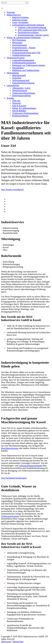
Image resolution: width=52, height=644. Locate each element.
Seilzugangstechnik (21, 80)
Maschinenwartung (10, 448)
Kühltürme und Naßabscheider (26, 70)
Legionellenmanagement (23, 60)
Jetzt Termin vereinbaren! (12, 189)
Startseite (11, 12)
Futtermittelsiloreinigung (23, 83)
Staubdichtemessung (21, 55)
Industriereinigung (20, 17)
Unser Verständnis (20, 22)
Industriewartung (20, 20)
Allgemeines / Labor (21, 88)
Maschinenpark (19, 75)
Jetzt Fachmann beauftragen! (14, 478)
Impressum (6, 642)
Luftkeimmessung (20, 50)
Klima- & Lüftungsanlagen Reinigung (24, 37)
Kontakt (10, 98)
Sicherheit (17, 78)
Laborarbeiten (13, 85)
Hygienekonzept (19, 45)
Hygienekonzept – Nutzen (24, 48)
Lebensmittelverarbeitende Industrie (28, 25)
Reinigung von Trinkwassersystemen (29, 65)
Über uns (16, 101)
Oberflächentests (20, 90)
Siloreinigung (13, 73)
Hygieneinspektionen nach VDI (26, 53)
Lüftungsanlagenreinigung (30, 466)
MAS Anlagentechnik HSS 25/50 (33, 30)
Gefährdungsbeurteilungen (24, 63)
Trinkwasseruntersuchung (24, 93)
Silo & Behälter (19, 111)
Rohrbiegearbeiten (20, 116)
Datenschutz (18, 642)
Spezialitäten (18, 68)
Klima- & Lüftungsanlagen (24, 108)
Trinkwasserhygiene (16, 58)
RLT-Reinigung (19, 40)
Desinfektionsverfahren (28, 32)
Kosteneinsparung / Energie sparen (33, 35)
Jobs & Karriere (19, 106)
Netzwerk (17, 103)
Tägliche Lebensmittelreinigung (32, 27)
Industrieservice (14, 15)
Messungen (17, 43)
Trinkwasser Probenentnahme (25, 113)
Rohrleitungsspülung (21, 96)
